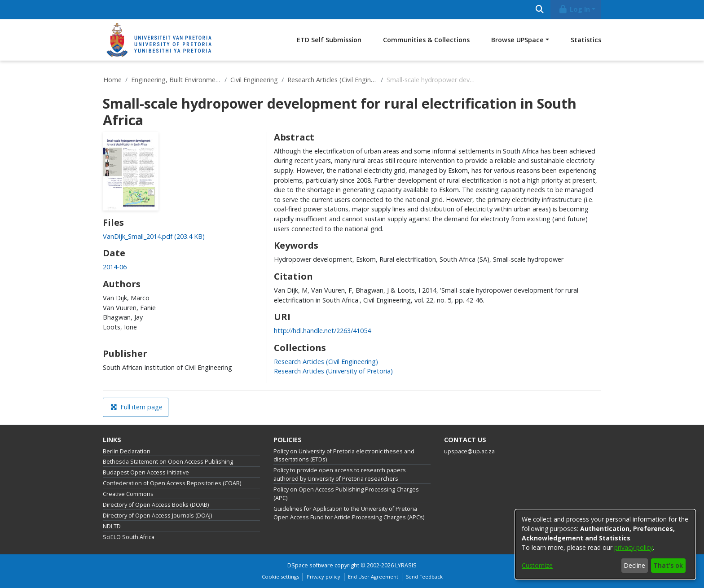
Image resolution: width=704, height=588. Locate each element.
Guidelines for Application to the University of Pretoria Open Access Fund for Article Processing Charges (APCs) (349, 513)
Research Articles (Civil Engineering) (332, 80)
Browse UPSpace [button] (517, 40)
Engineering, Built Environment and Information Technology (176, 80)
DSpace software (310, 565)
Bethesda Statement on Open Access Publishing (168, 462)
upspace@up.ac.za (469, 451)
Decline (634, 565)
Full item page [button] (136, 407)
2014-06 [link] (115, 267)
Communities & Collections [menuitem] (426, 40)
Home (112, 80)
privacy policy (634, 547)
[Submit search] (539, 10)
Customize (537, 565)
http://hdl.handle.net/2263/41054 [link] (322, 331)
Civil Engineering (254, 80)
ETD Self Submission (329, 40)
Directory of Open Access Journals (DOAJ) (157, 516)
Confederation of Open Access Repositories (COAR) (172, 483)
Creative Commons (128, 494)
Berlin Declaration (127, 451)
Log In (574, 9)
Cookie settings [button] (280, 577)
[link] (154, 236)
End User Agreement (373, 577)
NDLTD (112, 526)
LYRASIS (406, 565)
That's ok (668, 565)
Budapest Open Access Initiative (146, 472)
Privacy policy (323, 577)
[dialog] (605, 544)
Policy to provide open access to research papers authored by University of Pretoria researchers (340, 474)
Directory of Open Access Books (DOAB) (156, 505)
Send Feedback (424, 577)
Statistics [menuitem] (586, 40)
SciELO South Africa (129, 537)
